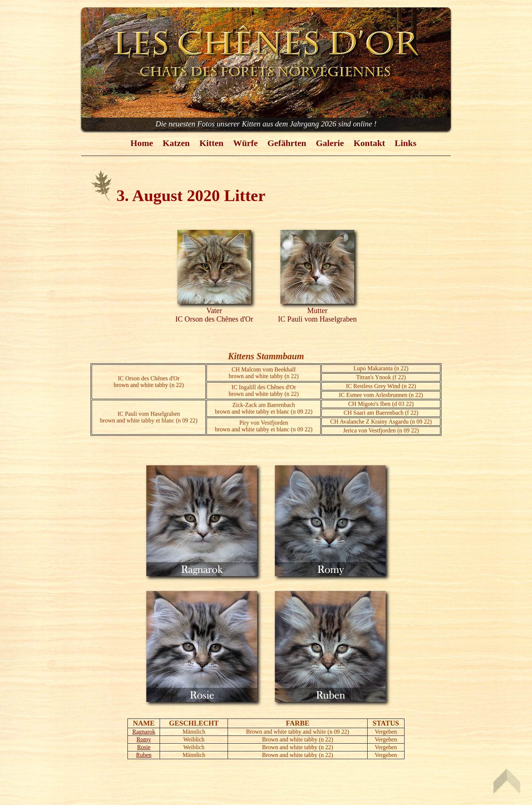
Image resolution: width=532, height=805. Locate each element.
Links (405, 143)
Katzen (176, 143)
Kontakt (369, 143)
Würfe (245, 143)
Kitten (212, 143)
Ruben (144, 755)
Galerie (330, 143)
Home (142, 143)
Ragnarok (144, 732)
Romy (144, 739)
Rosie (144, 747)
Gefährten (287, 143)
